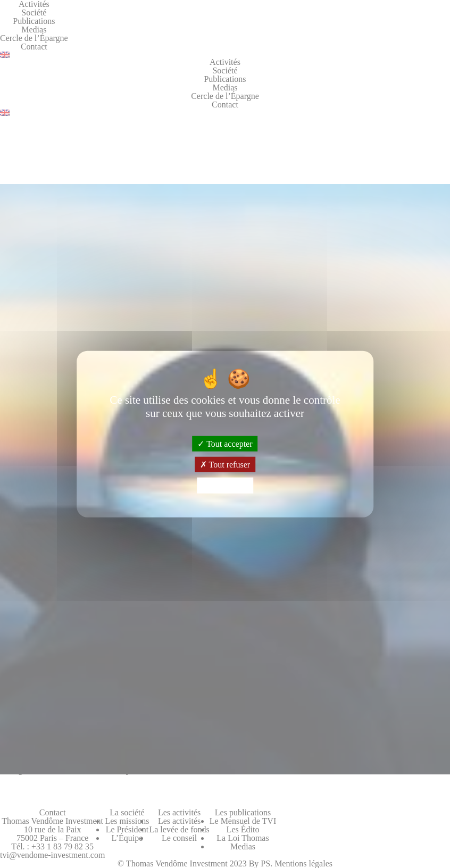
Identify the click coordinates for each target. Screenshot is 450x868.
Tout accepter (225, 444)
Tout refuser (225, 465)
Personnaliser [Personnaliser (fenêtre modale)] (225, 485)
